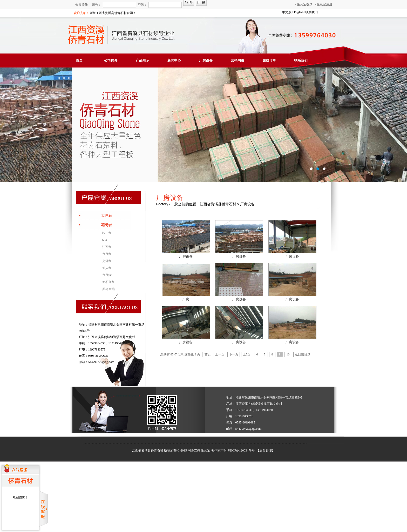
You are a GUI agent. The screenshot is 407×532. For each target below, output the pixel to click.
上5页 (247, 354)
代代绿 (107, 275)
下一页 (234, 354)
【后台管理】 (266, 450)
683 (105, 240)
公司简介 (111, 60)
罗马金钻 (108, 289)
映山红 (107, 233)
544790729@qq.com (101, 362)
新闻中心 (174, 60)
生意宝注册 (324, 4)
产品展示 (143, 60)
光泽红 (107, 261)
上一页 (220, 354)
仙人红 (107, 268)
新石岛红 (108, 282)
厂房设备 (206, 60)
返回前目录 (303, 354)
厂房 (186, 299)
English (299, 12)
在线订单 (269, 60)
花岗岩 (106, 225)
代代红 (107, 254)
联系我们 (311, 12)
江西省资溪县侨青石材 (148, 450)
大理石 (106, 216)
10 (288, 354)
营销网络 (238, 60)
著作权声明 (219, 450)
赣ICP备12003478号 (242, 450)
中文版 (287, 12)
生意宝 (206, 450)
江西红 (107, 247)
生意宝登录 (304, 4)
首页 (79, 60)
